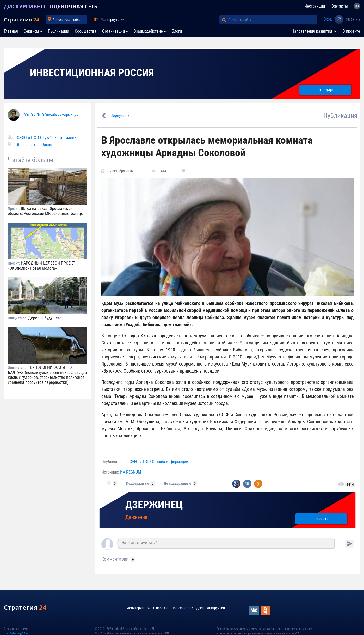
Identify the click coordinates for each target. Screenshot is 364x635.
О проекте (351, 31)
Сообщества (86, 31)
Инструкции (315, 6)
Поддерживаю (138, 483)
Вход (328, 19)
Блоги (177, 31)
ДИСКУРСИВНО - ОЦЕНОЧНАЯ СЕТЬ (51, 6)
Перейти (321, 519)
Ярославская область (69, 20)
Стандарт (326, 90)
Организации (113, 31)
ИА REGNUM (131, 472)
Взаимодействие (148, 31)
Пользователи (182, 608)
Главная (11, 31)
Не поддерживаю (178, 483)
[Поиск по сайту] (273, 20)
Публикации (58, 31)
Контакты (339, 6)
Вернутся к (120, 115)
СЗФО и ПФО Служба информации (51, 115)
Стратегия (21, 19)
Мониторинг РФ (138, 608)
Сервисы (31, 31)
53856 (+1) (353, 20)
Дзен (200, 608)
